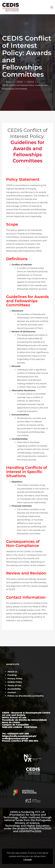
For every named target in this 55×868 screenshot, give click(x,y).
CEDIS (20, 82)
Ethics (31, 82)
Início (9, 82)
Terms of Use (14, 685)
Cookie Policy (15, 682)
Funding (12, 675)
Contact (12, 692)
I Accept (27, 860)
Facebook (25, 696)
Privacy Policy (15, 679)
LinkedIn (38, 696)
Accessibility (14, 689)
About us (12, 672)
